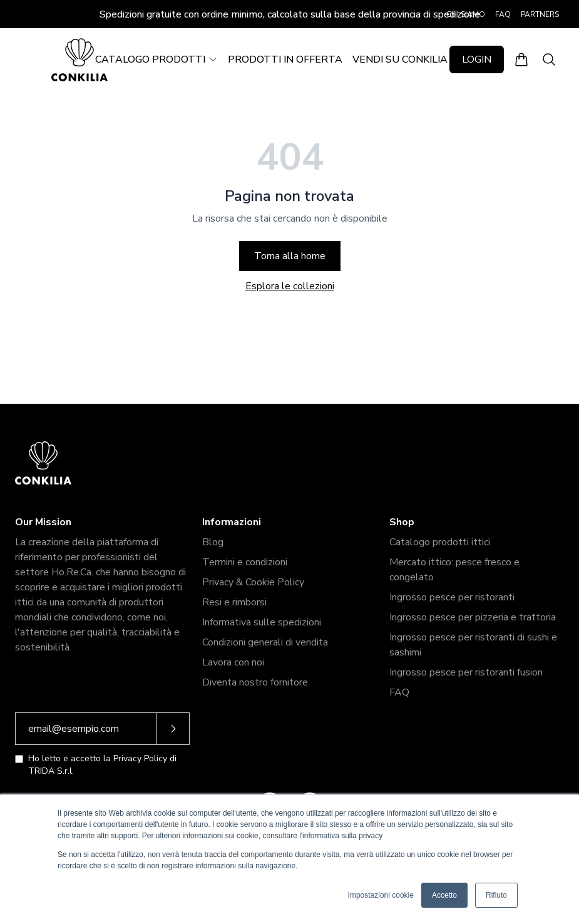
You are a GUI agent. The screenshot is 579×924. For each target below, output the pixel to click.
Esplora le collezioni (290, 286)
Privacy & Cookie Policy (253, 582)
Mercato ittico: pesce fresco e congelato (454, 570)
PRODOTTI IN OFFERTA (285, 59)
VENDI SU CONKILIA (400, 59)
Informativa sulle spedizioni (262, 622)
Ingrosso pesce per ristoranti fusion (466, 672)
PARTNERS (540, 14)
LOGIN (477, 59)
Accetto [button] (444, 895)
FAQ (503, 14)
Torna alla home (290, 256)
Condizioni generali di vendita (265, 642)
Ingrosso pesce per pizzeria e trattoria (473, 617)
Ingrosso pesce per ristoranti (452, 597)
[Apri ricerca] (549, 59)
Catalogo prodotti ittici (440, 542)
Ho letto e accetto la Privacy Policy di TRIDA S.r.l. (102, 765)
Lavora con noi (233, 662)
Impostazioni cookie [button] (381, 895)
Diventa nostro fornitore (255, 682)
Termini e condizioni (245, 562)
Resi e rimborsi (234, 602)
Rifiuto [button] (496, 895)
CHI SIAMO (466, 14)
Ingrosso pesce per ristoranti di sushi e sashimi (473, 645)
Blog (213, 542)
